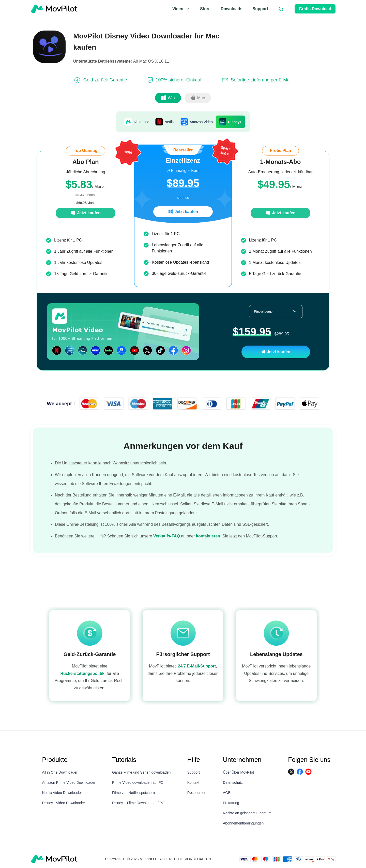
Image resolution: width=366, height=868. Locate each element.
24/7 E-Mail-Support (197, 669)
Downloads (231, 9)
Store (205, 9)
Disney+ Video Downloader (64, 803)
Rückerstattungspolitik (82, 676)
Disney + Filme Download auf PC (138, 803)
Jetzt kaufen (85, 213)
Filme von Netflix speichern (133, 793)
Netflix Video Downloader (62, 793)
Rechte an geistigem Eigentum (247, 813)
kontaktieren (209, 541)
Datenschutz (233, 782)
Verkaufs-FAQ (167, 541)
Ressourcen (197, 793)
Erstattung (231, 803)
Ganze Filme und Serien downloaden (141, 772)
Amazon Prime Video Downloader (69, 782)
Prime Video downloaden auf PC (138, 782)
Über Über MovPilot (238, 772)
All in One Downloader (60, 772)
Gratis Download (315, 9)
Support (260, 9)
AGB (227, 793)
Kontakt (193, 782)
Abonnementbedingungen (243, 823)
